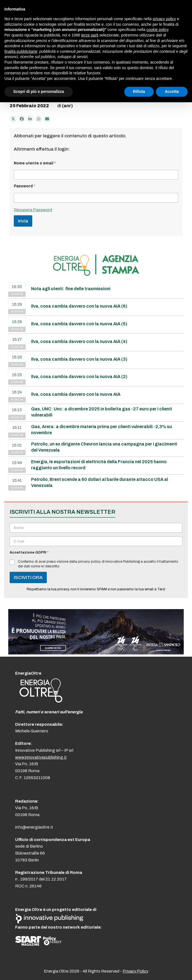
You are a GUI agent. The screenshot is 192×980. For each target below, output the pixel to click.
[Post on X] (13, 119)
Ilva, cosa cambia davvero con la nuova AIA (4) (79, 341)
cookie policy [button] (157, 30)
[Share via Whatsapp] (39, 119)
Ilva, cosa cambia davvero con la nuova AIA (76, 394)
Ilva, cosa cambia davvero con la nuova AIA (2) (79, 377)
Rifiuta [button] (139, 91)
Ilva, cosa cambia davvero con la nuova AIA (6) (79, 306)
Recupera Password (33, 210)
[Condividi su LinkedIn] (30, 119)
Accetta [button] (172, 91)
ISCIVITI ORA (28, 577)
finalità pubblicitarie (21, 51)
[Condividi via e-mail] (47, 119)
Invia (23, 221)
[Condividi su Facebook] (22, 119)
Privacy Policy (135, 971)
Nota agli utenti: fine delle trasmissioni (71, 289)
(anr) (67, 106)
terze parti (90, 35)
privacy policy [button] (164, 19)
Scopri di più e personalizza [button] (39, 91)
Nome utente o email (35, 163)
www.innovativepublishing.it (41, 757)
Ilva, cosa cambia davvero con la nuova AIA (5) (79, 324)
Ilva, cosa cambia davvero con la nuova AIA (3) (79, 359)
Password (25, 186)
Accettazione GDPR (29, 552)
